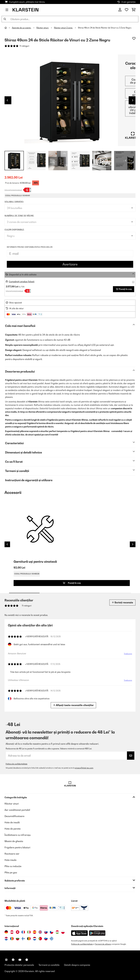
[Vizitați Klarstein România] (12, 939)
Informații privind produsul (13, 190)
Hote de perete (13, 829)
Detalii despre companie (77, 965)
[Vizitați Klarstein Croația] (6, 939)
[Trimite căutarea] (5, 19)
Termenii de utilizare (103, 944)
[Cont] (120, 10)
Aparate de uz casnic (22, 28)
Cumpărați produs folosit (22, 282)
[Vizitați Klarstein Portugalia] (40, 939)
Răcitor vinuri (43, 28)
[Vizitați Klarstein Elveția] (18, 932)
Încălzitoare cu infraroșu (18, 835)
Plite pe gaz (11, 872)
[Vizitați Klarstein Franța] (23, 932)
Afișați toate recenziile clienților (73, 705)
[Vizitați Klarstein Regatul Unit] (40, 932)
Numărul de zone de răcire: (19, 216)
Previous (7, 100)
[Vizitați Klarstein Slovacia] (46, 932)
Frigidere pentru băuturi (17, 847)
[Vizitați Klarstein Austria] (12, 932)
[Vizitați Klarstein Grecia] (52, 939)
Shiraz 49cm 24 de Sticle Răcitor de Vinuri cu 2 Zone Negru (105, 28)
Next (133, 100)
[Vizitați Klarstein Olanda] (35, 939)
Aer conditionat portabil (17, 810)
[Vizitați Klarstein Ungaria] (57, 932)
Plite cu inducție (13, 866)
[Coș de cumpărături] (134, 10)
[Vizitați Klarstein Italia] (29, 932)
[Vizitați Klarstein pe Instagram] (6, 960)
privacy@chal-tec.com (84, 768)
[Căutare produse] (70, 19)
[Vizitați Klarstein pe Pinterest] (27, 960)
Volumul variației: (14, 202)
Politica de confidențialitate (17, 764)
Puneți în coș (124, 289)
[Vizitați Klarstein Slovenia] (46, 939)
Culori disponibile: (14, 230)
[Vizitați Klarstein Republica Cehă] (52, 932)
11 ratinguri (24, 46)
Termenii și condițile (49, 965)
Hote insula (10, 860)
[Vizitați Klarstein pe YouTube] (20, 960)
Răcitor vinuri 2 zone (63, 28)
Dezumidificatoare (14, 816)
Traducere (128, 654)
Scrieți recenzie (122, 602)
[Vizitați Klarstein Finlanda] (23, 939)
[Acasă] (8, 28)
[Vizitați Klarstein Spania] (35, 932)
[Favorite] (127, 10)
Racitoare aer (12, 854)
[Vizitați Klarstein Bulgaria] (18, 939)
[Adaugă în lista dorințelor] (134, 38)
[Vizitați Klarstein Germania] (6, 932)
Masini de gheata (14, 841)
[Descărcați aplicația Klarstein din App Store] (79, 933)
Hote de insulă (12, 822)
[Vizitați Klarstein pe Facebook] (13, 960)
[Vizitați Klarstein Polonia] (63, 932)
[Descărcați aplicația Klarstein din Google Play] (97, 933)
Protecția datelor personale (19, 965)
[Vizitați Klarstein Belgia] (29, 939)
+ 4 (125, 161)
